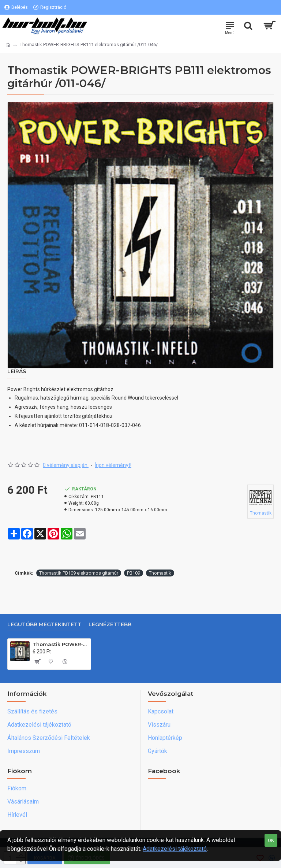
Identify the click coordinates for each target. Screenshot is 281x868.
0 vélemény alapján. (66, 465)
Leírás (17, 372)
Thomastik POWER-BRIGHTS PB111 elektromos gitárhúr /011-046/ (60, 644)
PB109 (134, 573)
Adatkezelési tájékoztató (175, 849)
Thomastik (160, 573)
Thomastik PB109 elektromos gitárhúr (79, 573)
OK (271, 840)
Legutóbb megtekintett (44, 625)
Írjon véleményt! (113, 465)
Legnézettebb (110, 625)
